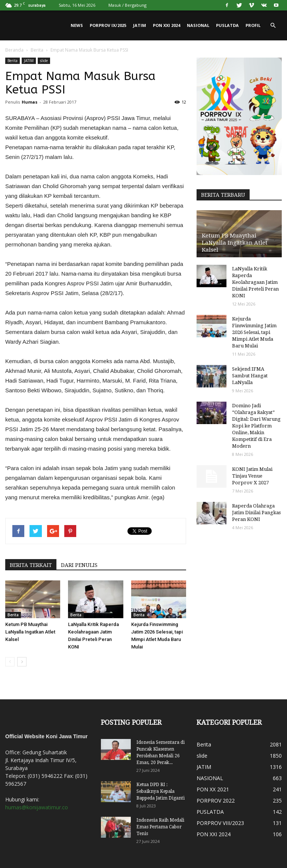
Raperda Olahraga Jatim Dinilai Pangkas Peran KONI (256, 513)
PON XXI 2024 (166, 25)
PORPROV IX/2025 (108, 25)
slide (44, 61)
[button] (273, 25)
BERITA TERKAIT (31, 565)
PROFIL (253, 25)
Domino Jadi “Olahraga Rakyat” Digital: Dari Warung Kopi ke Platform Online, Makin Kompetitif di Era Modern (256, 426)
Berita (37, 50)
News (77, 25)
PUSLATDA (227, 25)
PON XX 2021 (213, 789)
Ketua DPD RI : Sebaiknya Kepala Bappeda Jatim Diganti (161, 791)
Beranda (14, 50)
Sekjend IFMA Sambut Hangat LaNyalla (250, 376)
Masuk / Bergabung (127, 5)
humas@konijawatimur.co (37, 807)
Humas (30, 102)
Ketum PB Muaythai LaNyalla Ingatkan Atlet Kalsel (30, 632)
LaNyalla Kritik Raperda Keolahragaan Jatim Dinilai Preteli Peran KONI (255, 282)
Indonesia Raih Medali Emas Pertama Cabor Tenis (160, 827)
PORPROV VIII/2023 (220, 823)
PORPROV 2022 (216, 800)
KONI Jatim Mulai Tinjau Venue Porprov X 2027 (252, 476)
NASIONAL (198, 25)
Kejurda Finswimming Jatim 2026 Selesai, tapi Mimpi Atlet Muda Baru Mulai (254, 332)
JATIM (140, 25)
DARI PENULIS (79, 565)
